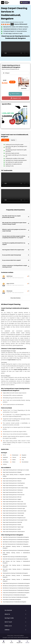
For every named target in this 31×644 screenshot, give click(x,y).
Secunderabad (25, 462)
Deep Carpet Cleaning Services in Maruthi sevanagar (14, 479)
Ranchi (4, 455)
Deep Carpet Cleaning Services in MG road (12, 497)
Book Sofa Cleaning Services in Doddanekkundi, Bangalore (15, 559)
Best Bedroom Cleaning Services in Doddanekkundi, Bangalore (16, 588)
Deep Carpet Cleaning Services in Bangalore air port (14, 518)
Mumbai (5, 460)
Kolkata (14, 460)
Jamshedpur (6, 462)
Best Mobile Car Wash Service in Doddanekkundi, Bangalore (16, 542)
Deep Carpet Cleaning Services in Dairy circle (13, 492)
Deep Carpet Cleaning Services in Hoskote (12, 525)
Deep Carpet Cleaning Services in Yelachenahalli (13, 513)
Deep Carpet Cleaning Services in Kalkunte (12, 481)
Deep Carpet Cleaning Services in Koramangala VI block (15, 520)
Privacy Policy (10, 636)
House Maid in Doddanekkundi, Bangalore (12, 600)
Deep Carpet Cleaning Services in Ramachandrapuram (15, 506)
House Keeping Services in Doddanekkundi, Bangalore (14, 602)
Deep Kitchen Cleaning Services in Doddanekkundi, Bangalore (16, 550)
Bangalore (24, 455)
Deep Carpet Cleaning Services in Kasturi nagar (13, 515)
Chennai (14, 457)
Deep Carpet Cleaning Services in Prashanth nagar (14, 508)
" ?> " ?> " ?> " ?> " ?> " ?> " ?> (15, 73)
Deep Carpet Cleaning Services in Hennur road (13, 502)
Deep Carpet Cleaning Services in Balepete (12, 472)
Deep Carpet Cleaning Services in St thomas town (14, 495)
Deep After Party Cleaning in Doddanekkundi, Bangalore (15, 557)
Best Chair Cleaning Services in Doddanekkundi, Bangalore (16, 544)
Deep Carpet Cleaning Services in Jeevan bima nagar (15, 511)
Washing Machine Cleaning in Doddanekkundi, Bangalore (15, 573)
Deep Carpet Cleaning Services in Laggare (12, 499)
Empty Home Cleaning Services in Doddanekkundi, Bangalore (16, 593)
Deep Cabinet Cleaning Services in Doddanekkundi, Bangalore (16, 583)
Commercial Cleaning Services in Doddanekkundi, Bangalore (16, 590)
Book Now (24, 88)
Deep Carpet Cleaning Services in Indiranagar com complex (16, 470)
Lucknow (5, 464)
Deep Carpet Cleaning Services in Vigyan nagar (13, 527)
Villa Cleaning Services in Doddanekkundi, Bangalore (14, 595)
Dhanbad (24, 457)
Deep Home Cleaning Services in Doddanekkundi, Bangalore (16, 540)
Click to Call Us (15, 94)
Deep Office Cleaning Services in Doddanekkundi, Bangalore (16, 537)
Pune (23, 460)
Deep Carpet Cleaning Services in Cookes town (13, 485)
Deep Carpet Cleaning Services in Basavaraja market (14, 504)
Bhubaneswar (15, 455)
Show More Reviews (16, 298)
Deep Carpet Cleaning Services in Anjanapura (13, 490)
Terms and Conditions (19, 636)
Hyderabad (5, 457)
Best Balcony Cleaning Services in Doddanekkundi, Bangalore (16, 586)
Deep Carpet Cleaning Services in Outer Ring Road (14, 483)
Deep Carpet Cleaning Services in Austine (12, 529)
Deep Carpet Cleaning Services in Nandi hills (12, 522)
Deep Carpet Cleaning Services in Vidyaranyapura (14, 532)
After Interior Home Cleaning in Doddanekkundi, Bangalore (15, 597)
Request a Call (17, 98)
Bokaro (14, 462)
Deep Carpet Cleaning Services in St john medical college (15, 488)
